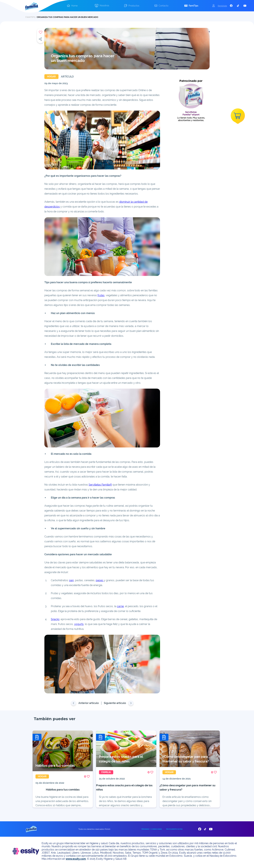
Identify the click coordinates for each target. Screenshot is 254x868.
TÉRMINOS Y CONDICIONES (152, 831)
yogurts (79, 624)
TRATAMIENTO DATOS (174, 831)
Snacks (55, 619)
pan (71, 580)
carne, (121, 606)
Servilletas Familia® (100, 485)
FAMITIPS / (31, 17)
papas (100, 580)
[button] (102, 6)
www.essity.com (76, 861)
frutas (101, 295)
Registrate (222, 6)
